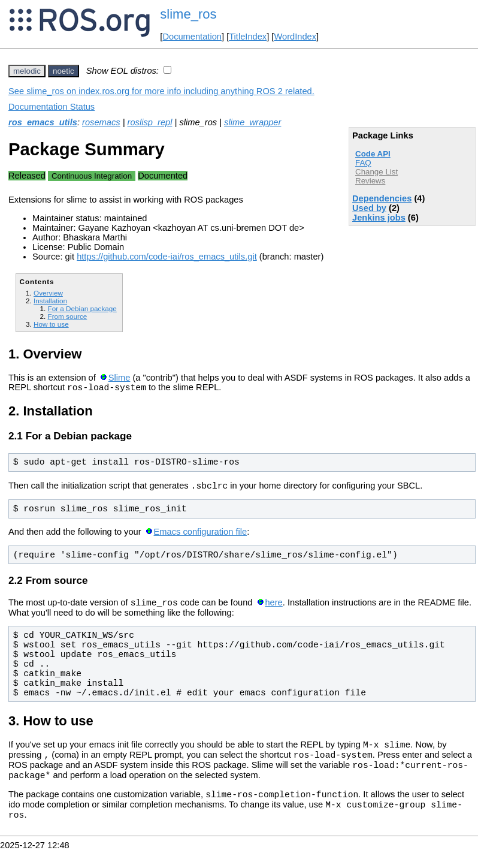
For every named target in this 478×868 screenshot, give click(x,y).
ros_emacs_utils (43, 122)
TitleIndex (248, 37)
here (273, 608)
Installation (50, 301)
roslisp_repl (150, 122)
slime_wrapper (252, 122)
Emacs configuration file (201, 535)
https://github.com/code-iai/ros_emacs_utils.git (167, 257)
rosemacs (101, 122)
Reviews (370, 181)
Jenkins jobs (379, 218)
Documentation (192, 37)
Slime (119, 378)
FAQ (363, 163)
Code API (373, 154)
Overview (48, 293)
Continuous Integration (92, 176)
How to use (51, 324)
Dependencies (382, 198)
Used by (369, 208)
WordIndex (295, 37)
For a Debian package (82, 308)
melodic (27, 71)
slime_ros (188, 14)
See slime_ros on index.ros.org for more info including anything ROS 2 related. (161, 91)
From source (67, 316)
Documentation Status (52, 107)
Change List (376, 172)
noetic (63, 71)
